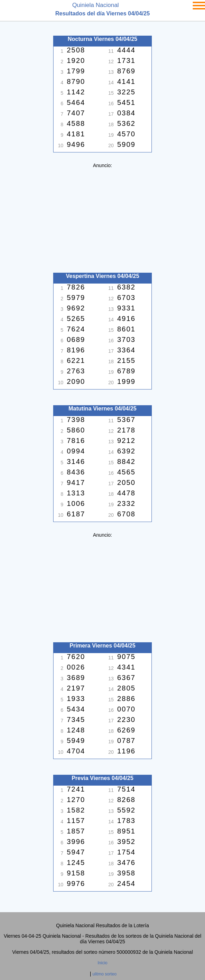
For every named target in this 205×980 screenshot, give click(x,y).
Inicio (102, 963)
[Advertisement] (102, 217)
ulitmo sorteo (104, 974)
